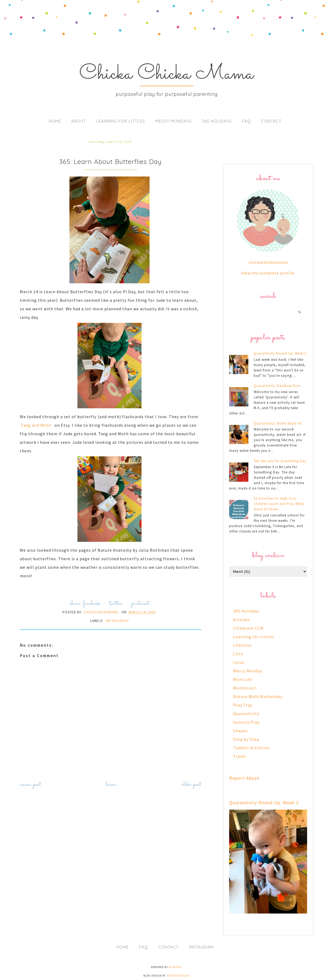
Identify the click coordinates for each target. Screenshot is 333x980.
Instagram (201, 947)
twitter (116, 604)
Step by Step (246, 739)
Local (239, 662)
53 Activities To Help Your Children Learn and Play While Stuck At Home (279, 504)
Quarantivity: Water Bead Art (278, 423)
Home (55, 121)
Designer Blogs (178, 976)
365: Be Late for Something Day (280, 461)
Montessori (245, 688)
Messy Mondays (174, 121)
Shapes (240, 731)
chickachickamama (268, 262)
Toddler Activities (252, 748)
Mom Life (243, 679)
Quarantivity (246, 714)
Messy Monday (248, 671)
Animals (242, 620)
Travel (240, 756)
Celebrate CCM (248, 628)
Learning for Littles (121, 121)
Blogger (175, 967)
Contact (271, 121)
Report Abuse (244, 778)
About (79, 121)
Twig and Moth (36, 425)
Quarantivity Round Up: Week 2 (280, 353)
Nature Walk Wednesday (258, 696)
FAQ (246, 121)
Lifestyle (242, 645)
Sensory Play (246, 722)
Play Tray (243, 705)
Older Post (191, 785)
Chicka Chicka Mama (166, 74)
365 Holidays (217, 121)
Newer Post (30, 785)
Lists (238, 654)
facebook (92, 604)
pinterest (140, 604)
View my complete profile (268, 273)
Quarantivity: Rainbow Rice (277, 386)
